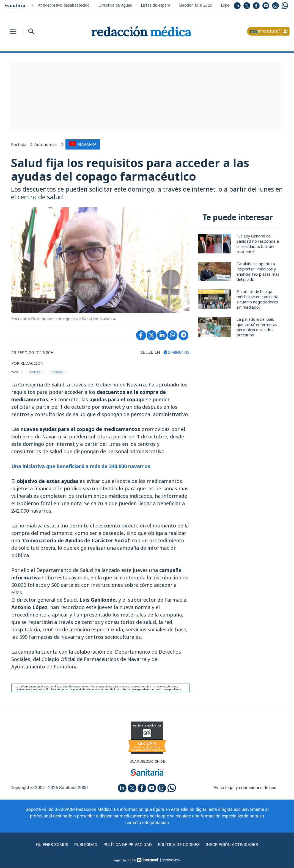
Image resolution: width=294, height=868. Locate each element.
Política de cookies (180, 845)
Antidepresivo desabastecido (64, 5)
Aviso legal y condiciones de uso (245, 788)
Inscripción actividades (235, 845)
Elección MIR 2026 (196, 5)
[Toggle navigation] (13, 31)
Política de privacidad (127, 845)
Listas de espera (156, 5)
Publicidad (84, 845)
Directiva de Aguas (115, 5)
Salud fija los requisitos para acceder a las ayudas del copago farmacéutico (132, 169)
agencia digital (125, 861)
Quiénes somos (49, 845)
